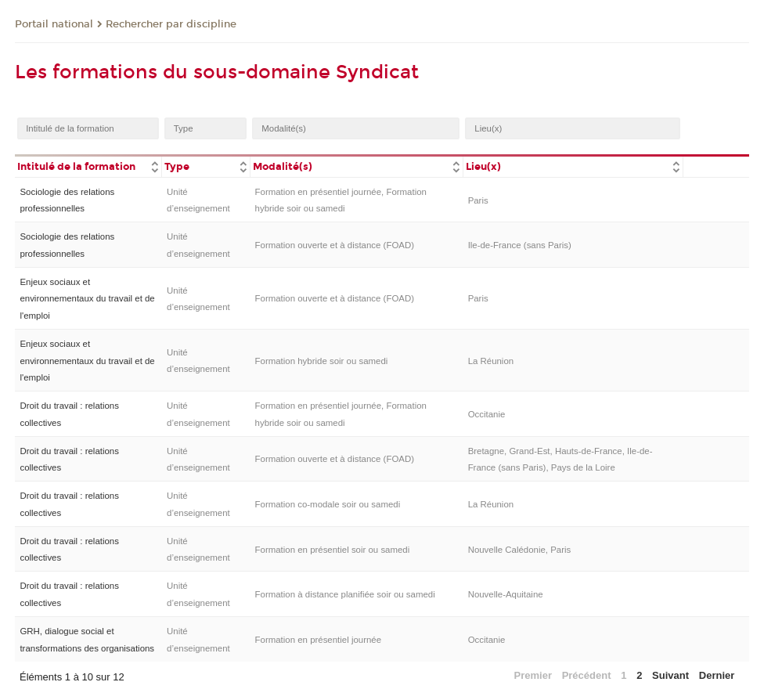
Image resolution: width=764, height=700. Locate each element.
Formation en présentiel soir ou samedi (333, 550)
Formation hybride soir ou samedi (322, 361)
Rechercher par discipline (171, 24)
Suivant (670, 675)
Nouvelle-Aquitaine (506, 594)
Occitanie (487, 414)
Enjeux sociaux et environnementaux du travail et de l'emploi (87, 299)
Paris (478, 200)
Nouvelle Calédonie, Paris (520, 550)
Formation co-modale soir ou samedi (328, 504)
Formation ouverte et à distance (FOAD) (335, 245)
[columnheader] (88, 166)
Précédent (587, 675)
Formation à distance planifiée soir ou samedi (345, 594)
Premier (533, 675)
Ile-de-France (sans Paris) (520, 245)
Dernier (717, 675)
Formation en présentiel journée (319, 640)
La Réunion (491, 361)
